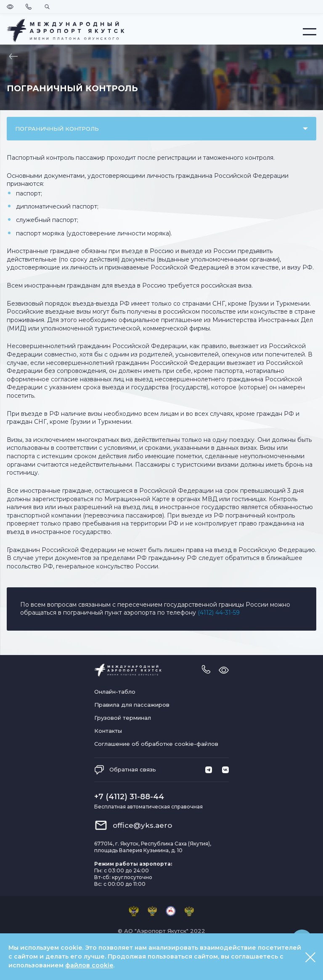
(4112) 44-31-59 (219, 613)
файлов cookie (89, 965)
